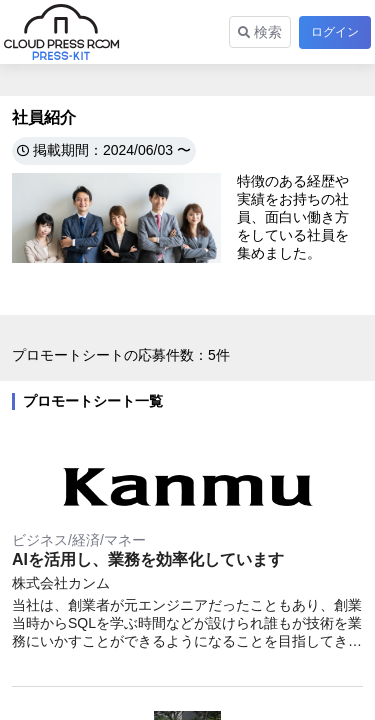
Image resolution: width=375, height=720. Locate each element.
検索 (260, 32)
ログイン (335, 32)
